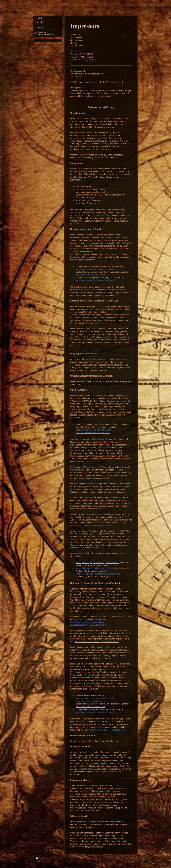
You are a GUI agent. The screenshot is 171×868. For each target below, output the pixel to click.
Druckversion (44, 858)
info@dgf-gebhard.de (94, 847)
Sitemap (56, 858)
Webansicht (130, 861)
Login (132, 858)
